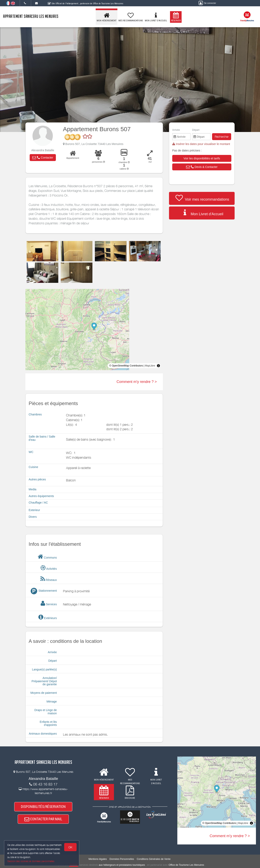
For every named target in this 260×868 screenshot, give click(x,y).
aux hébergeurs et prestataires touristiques (122, 865)
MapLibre (150, 366)
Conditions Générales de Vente (154, 859)
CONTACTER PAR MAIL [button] (43, 819)
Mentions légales (98, 859)
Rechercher (222, 137)
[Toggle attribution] (158, 366)
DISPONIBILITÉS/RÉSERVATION (43, 807)
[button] (43, 158)
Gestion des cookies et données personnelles (31, 861)
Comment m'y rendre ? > (137, 382)
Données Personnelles (122, 859)
